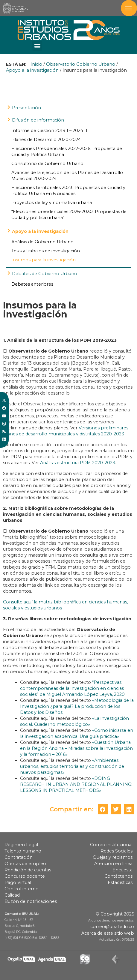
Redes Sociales (117, 851)
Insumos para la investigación (44, 260)
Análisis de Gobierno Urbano (42, 242)
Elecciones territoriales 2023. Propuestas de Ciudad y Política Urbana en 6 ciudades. (68, 191)
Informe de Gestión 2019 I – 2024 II (49, 131)
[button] (37, 46)
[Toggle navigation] (129, 8)
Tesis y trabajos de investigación (46, 251)
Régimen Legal (21, 845)
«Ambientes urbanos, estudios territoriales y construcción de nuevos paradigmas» (72, 766)
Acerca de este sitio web (108, 933)
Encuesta (122, 870)
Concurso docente (25, 876)
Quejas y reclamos (113, 857)
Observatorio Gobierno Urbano (81, 64)
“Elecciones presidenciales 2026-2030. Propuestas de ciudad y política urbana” (69, 215)
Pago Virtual (18, 882)
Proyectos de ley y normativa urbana (52, 203)
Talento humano (23, 851)
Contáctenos (118, 876)
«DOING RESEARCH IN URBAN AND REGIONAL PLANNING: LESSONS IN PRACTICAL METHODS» (76, 784)
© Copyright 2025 (115, 914)
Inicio (36, 64)
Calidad (12, 895)
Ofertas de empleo (25, 864)
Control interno (22, 889)
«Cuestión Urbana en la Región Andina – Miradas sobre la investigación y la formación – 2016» (76, 748)
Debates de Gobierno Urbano (45, 274)
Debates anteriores (32, 284)
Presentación (26, 108)
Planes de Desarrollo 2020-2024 (46, 140)
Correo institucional (111, 845)
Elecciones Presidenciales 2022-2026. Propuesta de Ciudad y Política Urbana (67, 152)
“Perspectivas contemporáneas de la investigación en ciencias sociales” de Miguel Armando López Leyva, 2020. (73, 688)
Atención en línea (113, 864)
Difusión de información (38, 120)
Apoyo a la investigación (32, 70)
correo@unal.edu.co (112, 927)
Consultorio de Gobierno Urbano (47, 164)
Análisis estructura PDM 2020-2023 (78, 463)
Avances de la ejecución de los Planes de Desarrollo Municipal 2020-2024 (67, 176)
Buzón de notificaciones (31, 901)
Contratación (19, 857)
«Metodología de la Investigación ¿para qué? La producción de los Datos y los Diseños (77, 706)
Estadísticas (120, 882)
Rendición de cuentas (28, 870)
